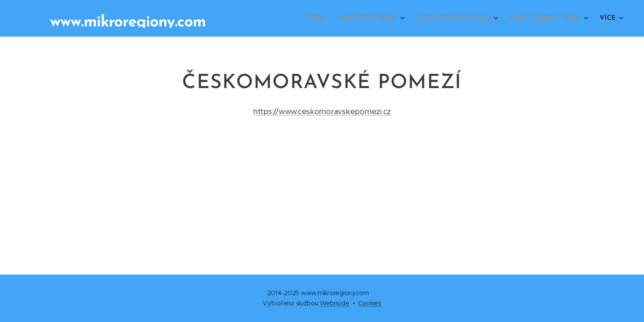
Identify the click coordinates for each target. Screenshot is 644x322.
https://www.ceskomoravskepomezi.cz (322, 111)
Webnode (334, 303)
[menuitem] (323, 18)
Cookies (370, 303)
